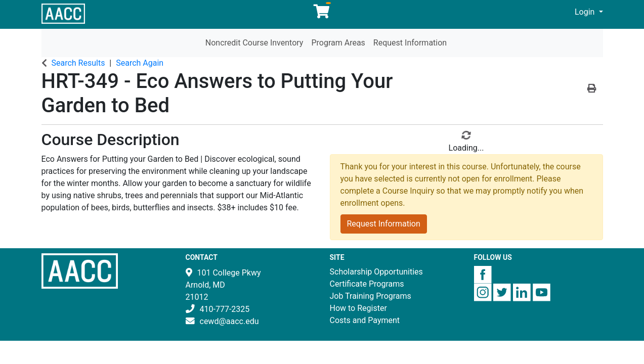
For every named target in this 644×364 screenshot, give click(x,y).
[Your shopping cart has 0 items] (322, 14)
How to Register (358, 308)
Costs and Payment (365, 320)
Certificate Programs (367, 284)
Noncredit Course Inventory (254, 43)
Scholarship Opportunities (376, 272)
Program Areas (338, 43)
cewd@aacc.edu (229, 321)
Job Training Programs (371, 296)
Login (586, 12)
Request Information (410, 43)
